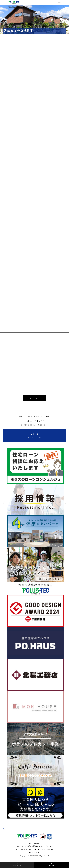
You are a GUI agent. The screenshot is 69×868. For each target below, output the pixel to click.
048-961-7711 (34, 424)
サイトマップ (8, 833)
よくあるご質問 (50, 853)
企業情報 (28, 853)
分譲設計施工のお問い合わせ (34, 439)
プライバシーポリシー (34, 857)
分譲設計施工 (12, 7)
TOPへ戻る (35, 400)
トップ (4, 7)
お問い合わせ (38, 853)
